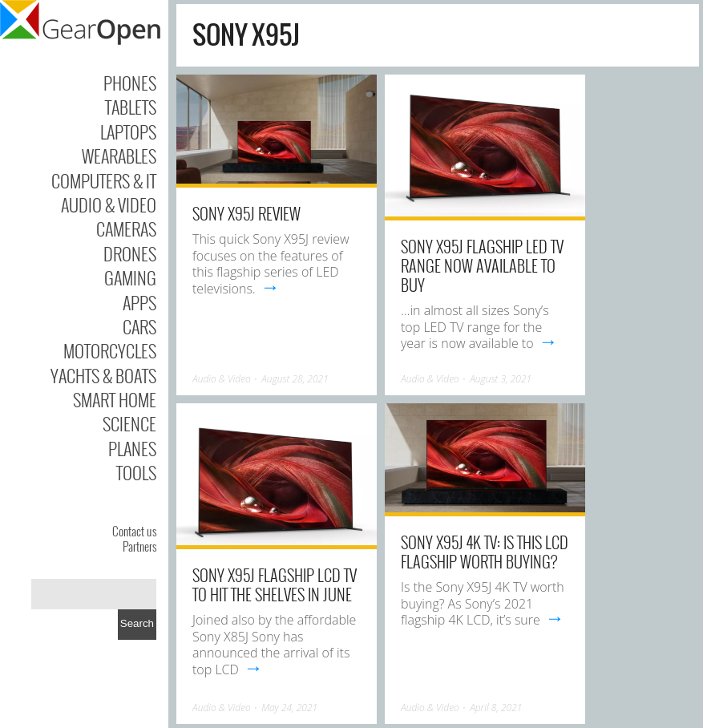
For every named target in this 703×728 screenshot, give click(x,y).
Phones (130, 83)
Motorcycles (110, 350)
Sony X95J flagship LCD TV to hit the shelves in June (275, 584)
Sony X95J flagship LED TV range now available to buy (482, 265)
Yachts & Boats (103, 375)
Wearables (119, 156)
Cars (139, 326)
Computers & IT (104, 180)
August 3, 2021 (501, 379)
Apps (139, 302)
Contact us (134, 531)
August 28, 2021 (295, 379)
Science (129, 423)
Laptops (128, 131)
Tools (136, 472)
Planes (132, 448)
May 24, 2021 (289, 708)
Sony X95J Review (246, 213)
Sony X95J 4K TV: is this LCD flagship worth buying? (485, 552)
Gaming (130, 277)
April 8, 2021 (496, 708)
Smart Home (115, 399)
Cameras (126, 229)
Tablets (131, 107)
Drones (130, 253)
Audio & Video (109, 204)
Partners (139, 546)
